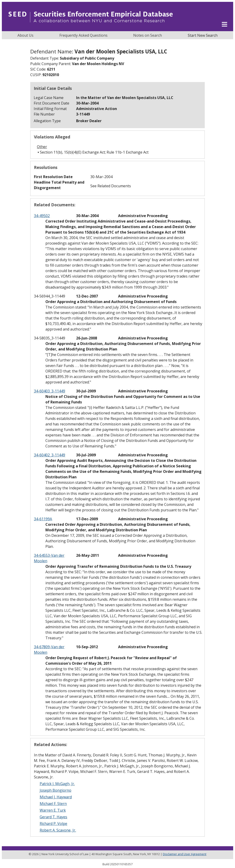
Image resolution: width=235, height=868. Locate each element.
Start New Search (203, 35)
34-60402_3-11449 (50, 455)
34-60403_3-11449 (50, 391)
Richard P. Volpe (53, 824)
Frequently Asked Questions (83, 35)
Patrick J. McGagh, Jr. (57, 784)
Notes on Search (148, 35)
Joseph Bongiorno (55, 790)
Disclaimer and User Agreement (185, 854)
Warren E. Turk (53, 810)
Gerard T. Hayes (53, 817)
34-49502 (42, 216)
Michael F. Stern (53, 804)
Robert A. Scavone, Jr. (58, 830)
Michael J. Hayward (56, 797)
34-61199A (43, 519)
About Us (25, 35)
